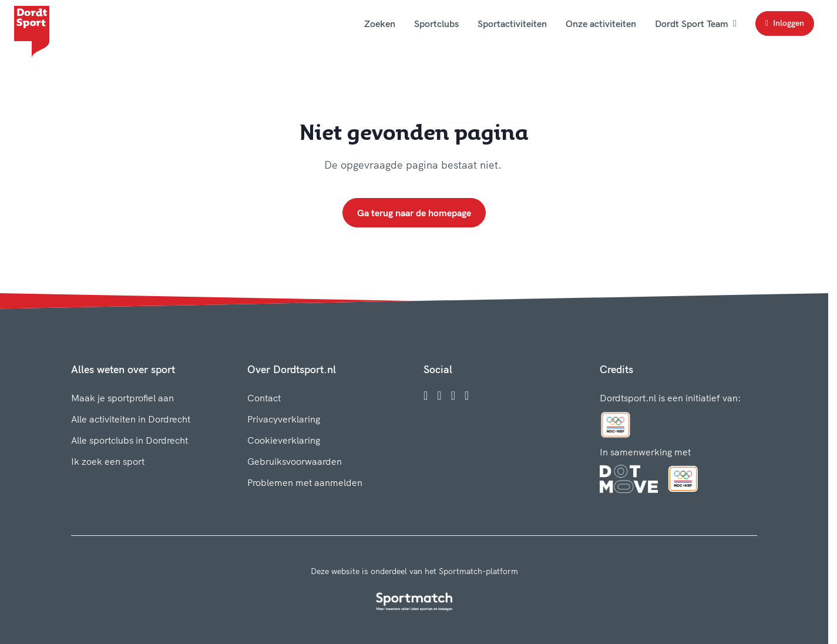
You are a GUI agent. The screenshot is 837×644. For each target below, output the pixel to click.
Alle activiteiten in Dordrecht (131, 419)
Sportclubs (436, 24)
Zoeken (380, 24)
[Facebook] (426, 395)
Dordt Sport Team (696, 24)
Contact (264, 398)
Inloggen (785, 23)
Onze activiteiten (601, 24)
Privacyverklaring (284, 419)
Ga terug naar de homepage (414, 213)
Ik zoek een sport (108, 461)
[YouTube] (467, 395)
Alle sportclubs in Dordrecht (130, 440)
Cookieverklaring (284, 440)
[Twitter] (453, 395)
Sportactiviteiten (512, 24)
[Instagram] (439, 395)
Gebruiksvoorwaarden (295, 461)
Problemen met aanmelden (305, 482)
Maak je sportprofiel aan (122, 398)
